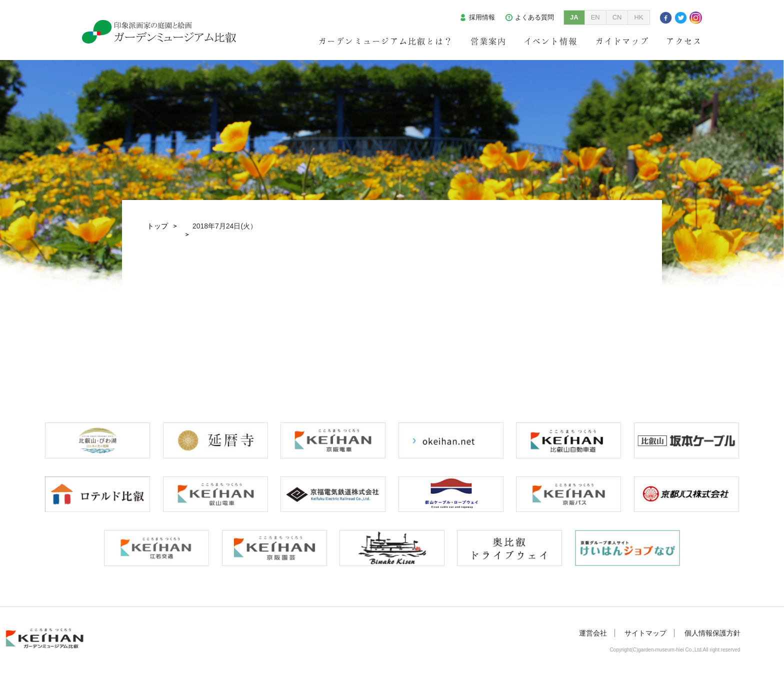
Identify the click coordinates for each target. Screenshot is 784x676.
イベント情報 (550, 41)
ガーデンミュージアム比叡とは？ (385, 41)
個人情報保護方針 (712, 633)
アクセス (684, 41)
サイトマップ (645, 633)
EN (595, 17)
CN (617, 17)
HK (638, 17)
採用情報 (482, 17)
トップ (157, 226)
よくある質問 (534, 17)
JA (574, 17)
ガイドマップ (622, 41)
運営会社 (593, 633)
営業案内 (488, 41)
